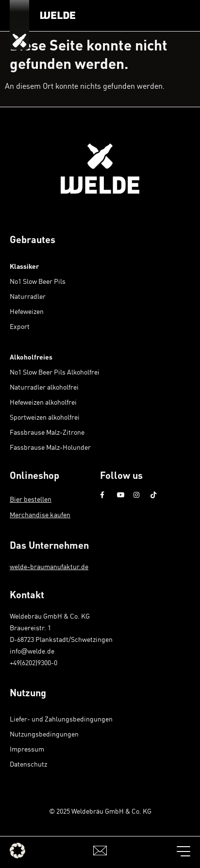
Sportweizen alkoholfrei (45, 417)
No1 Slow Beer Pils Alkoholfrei (55, 372)
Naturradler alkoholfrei (44, 387)
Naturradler (28, 296)
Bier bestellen (31, 499)
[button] (17, 851)
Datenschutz (28, 764)
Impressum (27, 749)
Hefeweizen (27, 311)
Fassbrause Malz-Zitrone (47, 432)
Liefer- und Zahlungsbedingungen (61, 719)
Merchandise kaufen (40, 515)
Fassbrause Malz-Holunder (50, 447)
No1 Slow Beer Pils (38, 281)
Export (20, 326)
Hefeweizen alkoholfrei (43, 402)
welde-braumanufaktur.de (49, 566)
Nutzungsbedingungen (44, 734)
